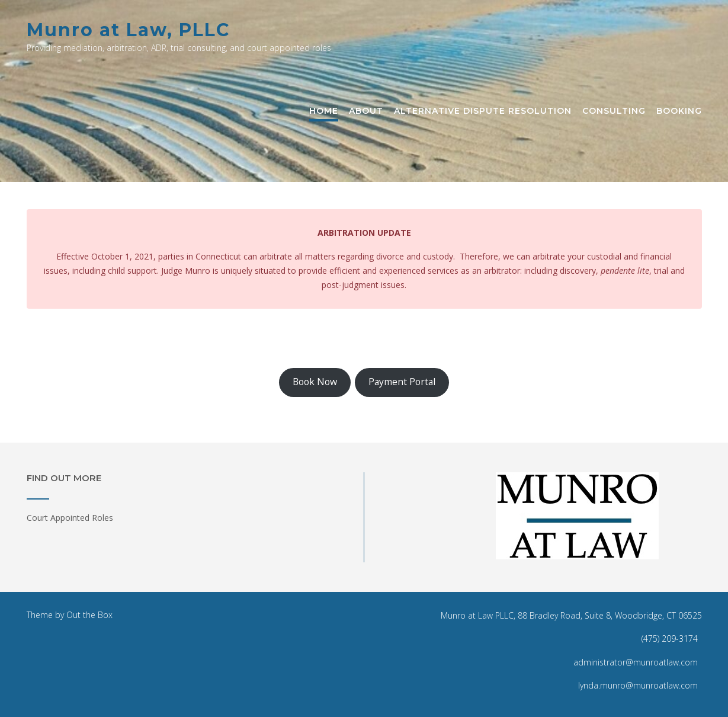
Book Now (315, 382)
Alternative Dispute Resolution (483, 111)
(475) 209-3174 (670, 638)
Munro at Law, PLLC (128, 30)
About (366, 111)
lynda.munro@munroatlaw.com (638, 685)
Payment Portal (402, 382)
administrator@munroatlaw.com (636, 662)
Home (324, 111)
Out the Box (89, 615)
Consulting (614, 111)
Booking (679, 111)
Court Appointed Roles (70, 518)
